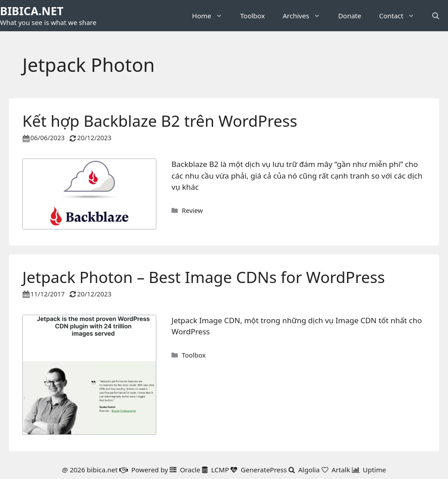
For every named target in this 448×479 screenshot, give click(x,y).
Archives (306, 16)
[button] (436, 16)
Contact (401, 16)
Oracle (190, 470)
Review (192, 210)
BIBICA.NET (32, 11)
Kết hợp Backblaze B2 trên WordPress (160, 121)
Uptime (374, 470)
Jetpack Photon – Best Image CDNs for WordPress (204, 277)
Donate (350, 16)
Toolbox (253, 16)
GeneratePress (264, 470)
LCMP (220, 470)
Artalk (341, 470)
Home (212, 16)
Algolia (309, 470)
